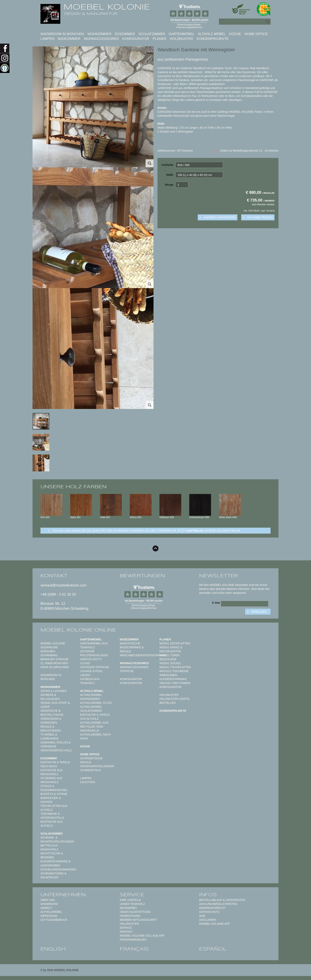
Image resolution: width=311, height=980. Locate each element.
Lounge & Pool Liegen (92, 673)
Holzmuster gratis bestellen (174, 701)
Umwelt (46, 908)
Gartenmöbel (181, 34)
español (213, 949)
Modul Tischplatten (175, 667)
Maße (170, 175)
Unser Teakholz (132, 904)
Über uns (48, 900)
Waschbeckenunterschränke (143, 655)
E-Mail (216, 603)
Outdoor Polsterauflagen (94, 653)
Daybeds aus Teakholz (90, 681)
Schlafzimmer (152, 34)
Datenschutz (209, 912)
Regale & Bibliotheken (51, 729)
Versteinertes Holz (56, 750)
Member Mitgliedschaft (138, 920)
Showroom (49, 904)
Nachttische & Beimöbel (52, 855)
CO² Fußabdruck (54, 920)
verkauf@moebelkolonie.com (63, 585)
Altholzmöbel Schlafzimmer (91, 709)
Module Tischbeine (174, 671)
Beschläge (168, 659)
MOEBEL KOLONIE (107, 7)
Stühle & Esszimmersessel (54, 788)
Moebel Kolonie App (215, 924)
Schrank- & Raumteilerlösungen (57, 840)
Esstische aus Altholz (51, 824)
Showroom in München (62, 34)
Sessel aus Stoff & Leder (55, 705)
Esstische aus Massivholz (51, 772)
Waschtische (130, 643)
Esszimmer (125, 34)
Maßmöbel (129, 908)
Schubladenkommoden (58, 869)
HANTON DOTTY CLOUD (91, 661)
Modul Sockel (170, 663)
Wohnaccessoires (101, 39)
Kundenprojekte (213, 39)
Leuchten (88, 782)
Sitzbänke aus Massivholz (51, 780)
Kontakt (126, 932)
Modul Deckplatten (175, 643)
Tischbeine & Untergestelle (52, 816)
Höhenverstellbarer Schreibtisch (97, 768)
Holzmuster (181, 39)
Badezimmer (69, 39)
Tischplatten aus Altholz (54, 808)
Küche (235, 34)
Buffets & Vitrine (54, 794)
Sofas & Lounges (54, 691)
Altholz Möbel (212, 34)
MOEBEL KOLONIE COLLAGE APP (142, 936)
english (53, 949)
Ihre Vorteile (130, 900)
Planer (159, 39)
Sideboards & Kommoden (51, 721)
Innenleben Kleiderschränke (173, 677)
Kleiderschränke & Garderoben (55, 863)
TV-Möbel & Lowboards (49, 736)
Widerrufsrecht (212, 908)
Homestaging (130, 916)
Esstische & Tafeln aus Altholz (95, 717)
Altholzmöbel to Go (96, 703)
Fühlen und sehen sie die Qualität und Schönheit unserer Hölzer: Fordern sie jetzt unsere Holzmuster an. (147, 531)
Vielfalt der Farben (175, 683)
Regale (86, 762)
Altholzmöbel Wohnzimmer (91, 697)
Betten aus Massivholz (49, 847)
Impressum (49, 916)
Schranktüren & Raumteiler (53, 875)
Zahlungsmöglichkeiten (218, 904)
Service (126, 928)
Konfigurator (136, 39)
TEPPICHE (127, 671)
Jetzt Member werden (263, 204)
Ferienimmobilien (133, 940)
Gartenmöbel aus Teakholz (94, 645)
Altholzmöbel (51, 912)
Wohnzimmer (99, 34)
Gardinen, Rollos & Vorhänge (56, 744)
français (134, 949)
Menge (169, 185)
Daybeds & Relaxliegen (50, 697)
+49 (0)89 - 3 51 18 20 (58, 594)
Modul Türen (170, 655)
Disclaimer (208, 920)
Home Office (256, 34)
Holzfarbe (167, 165)
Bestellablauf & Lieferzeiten (222, 900)
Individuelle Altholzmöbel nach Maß (95, 735)
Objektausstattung (135, 912)
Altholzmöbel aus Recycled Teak (94, 725)
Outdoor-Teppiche (95, 667)
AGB (202, 916)
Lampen (47, 39)
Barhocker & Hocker (51, 800)
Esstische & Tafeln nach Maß (55, 764)
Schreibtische (91, 758)
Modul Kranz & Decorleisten (171, 649)
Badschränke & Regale (132, 649)
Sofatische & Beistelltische (52, 713)
